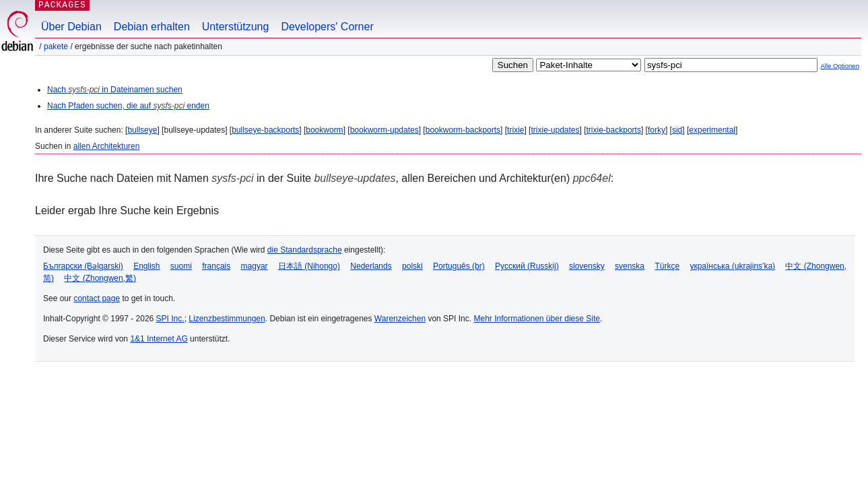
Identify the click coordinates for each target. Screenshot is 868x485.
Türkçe (667, 266)
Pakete (56, 46)
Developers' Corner (327, 27)
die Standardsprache (305, 250)
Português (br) (459, 266)
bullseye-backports (265, 130)
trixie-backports (614, 130)
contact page (97, 298)
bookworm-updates (385, 130)
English (146, 266)
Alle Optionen (840, 66)
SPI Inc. (170, 319)
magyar (255, 266)
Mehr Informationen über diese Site (536, 319)
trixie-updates (555, 130)
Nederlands (371, 266)
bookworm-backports (463, 130)
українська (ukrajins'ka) (732, 266)
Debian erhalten (152, 27)
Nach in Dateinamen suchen (115, 90)
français (216, 266)
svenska (630, 266)
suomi (181, 266)
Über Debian (71, 27)
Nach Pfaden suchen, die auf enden (128, 106)
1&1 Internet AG (159, 339)
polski (412, 266)
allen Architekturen (107, 146)
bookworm (324, 130)
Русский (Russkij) (527, 266)
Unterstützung (236, 27)
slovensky (587, 266)
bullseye (142, 130)
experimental (712, 130)
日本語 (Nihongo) (309, 266)
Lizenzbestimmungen (227, 319)
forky (657, 130)
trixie (515, 130)
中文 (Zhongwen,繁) (100, 278)
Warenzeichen (400, 319)
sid (677, 130)
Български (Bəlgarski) (83, 266)
